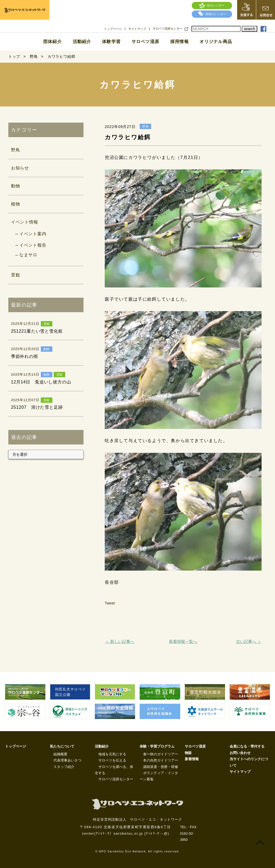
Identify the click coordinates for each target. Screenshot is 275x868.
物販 (188, 753)
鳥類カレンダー (212, 14)
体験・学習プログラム (157, 746)
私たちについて (62, 746)
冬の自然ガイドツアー (161, 760)
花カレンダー (212, 5)
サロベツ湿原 (146, 42)
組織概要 (60, 754)
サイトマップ (137, 29)
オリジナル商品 (216, 42)
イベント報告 (33, 245)
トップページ (113, 29)
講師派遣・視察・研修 (161, 767)
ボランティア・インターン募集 (159, 776)
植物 (16, 204)
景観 (16, 275)
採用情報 (180, 42)
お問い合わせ (240, 753)
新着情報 (192, 759)
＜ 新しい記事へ (120, 641)
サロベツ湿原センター (168, 29)
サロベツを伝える (112, 760)
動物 (16, 186)
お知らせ (20, 168)
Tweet (110, 603)
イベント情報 (25, 222)
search (249, 29)
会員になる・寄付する (247, 746)
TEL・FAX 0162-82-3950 (188, 833)
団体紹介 (53, 42)
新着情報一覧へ (183, 641)
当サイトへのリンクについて (249, 762)
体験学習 (111, 42)
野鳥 (16, 150)
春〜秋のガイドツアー (161, 754)
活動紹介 (82, 42)
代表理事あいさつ (67, 760)
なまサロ (28, 255)
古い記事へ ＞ (249, 641)
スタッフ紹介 (64, 767)
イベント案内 (33, 234)
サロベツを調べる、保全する (114, 770)
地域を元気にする (112, 754)
